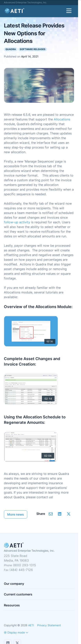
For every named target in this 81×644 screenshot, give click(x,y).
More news (16, 514)
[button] (14, 632)
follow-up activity (17, 222)
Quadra (11, 49)
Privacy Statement (49, 625)
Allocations (62, 119)
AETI (31, 625)
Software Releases (33, 49)
